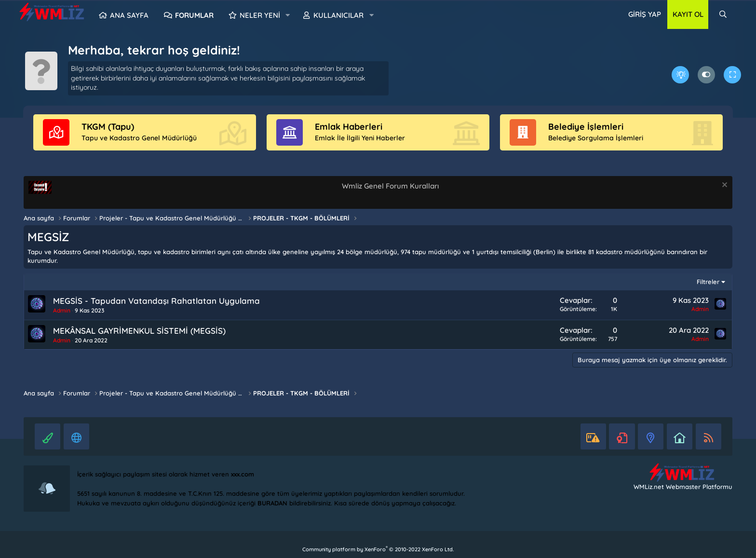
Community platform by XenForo (378, 549)
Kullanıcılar (338, 15)
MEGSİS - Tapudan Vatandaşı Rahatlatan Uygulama (156, 301)
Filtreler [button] (708, 282)
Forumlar (194, 15)
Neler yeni (260, 15)
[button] (288, 15)
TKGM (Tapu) (108, 127)
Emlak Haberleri (349, 127)
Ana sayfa (129, 15)
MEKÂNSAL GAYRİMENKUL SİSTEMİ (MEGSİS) (139, 331)
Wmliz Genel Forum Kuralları (390, 186)
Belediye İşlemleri (586, 127)
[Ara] (723, 14)
